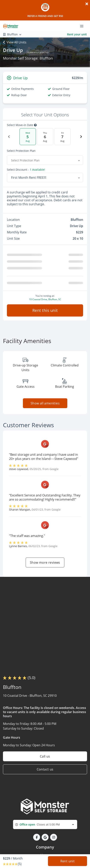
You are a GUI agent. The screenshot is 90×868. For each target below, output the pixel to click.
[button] (37, 837)
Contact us (45, 769)
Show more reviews (45, 562)
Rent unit (68, 861)
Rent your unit (77, 34)
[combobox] (45, 160)
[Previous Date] (9, 137)
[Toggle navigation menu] (83, 26)
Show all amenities (45, 403)
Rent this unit (45, 310)
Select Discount (26, 170)
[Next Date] (81, 137)
